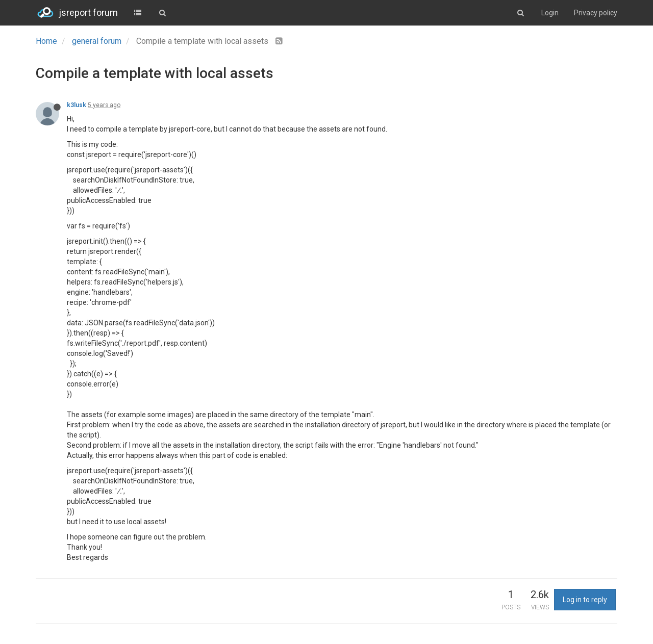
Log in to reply (585, 600)
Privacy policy (596, 13)
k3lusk (77, 105)
